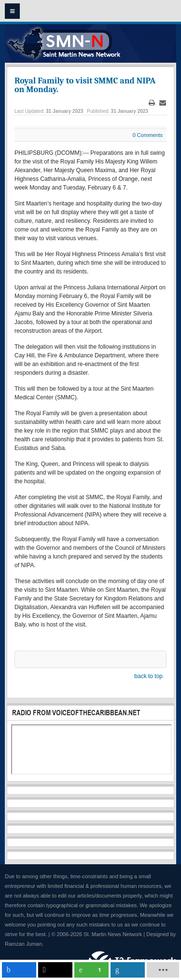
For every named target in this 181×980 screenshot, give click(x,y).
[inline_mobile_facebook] (19, 970)
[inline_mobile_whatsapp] (91, 970)
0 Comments (148, 135)
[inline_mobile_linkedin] (128, 970)
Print (152, 103)
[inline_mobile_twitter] (55, 970)
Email (163, 103)
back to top (148, 676)
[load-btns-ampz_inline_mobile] (163, 970)
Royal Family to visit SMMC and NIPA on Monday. (85, 85)
